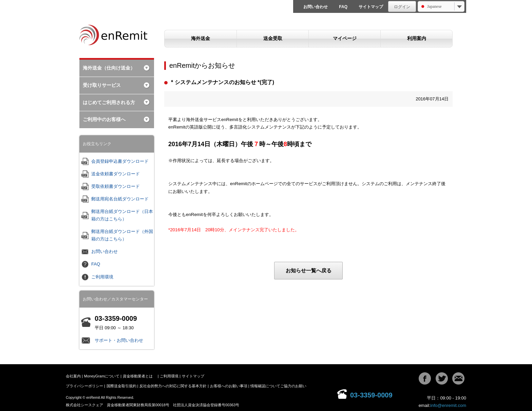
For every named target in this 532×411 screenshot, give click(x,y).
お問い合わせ (316, 7)
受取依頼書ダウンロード (116, 186)
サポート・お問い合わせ (119, 340)
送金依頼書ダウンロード (116, 174)
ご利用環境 (102, 277)
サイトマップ (371, 7)
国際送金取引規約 (121, 386)
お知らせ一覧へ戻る (309, 270)
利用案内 (417, 38)
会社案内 (73, 376)
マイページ (345, 38)
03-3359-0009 (371, 395)
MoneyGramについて (102, 376)
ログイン (402, 7)
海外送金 (201, 38)
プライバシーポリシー (84, 386)
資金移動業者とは (138, 376)
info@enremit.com (448, 405)
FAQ (343, 7)
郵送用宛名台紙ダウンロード (120, 199)
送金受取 (273, 38)
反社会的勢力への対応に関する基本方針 (173, 386)
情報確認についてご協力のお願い (278, 386)
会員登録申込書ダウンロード (120, 161)
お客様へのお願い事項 (229, 386)
